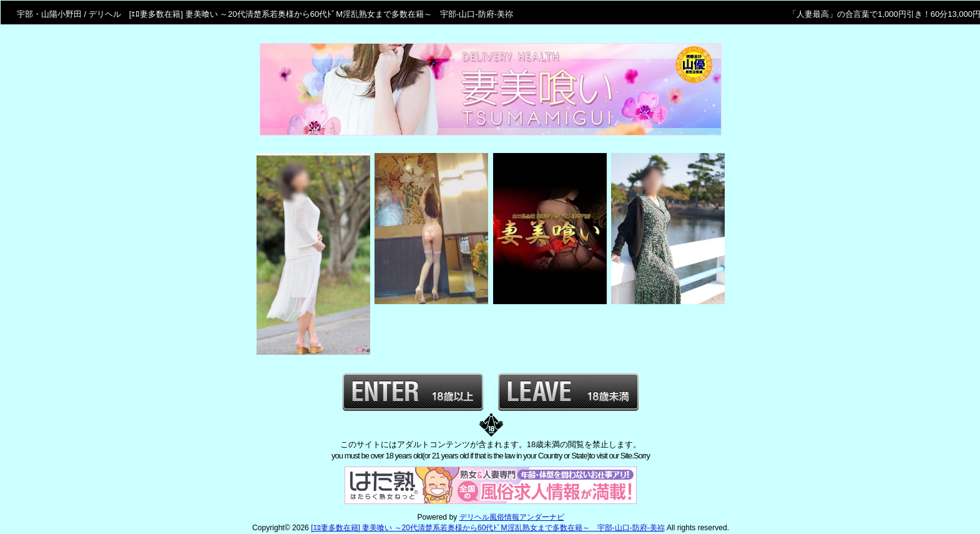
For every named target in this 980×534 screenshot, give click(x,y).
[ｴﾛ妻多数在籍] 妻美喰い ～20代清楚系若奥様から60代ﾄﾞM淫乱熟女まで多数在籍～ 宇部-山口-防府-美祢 (488, 528)
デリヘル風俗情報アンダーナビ (512, 517)
